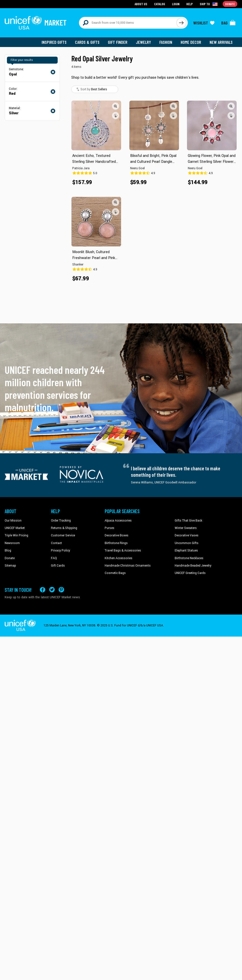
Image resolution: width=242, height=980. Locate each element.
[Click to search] (181, 23)
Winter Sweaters (186, 528)
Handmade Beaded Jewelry (193, 566)
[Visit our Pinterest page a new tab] (61, 590)
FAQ (54, 558)
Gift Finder (118, 42)
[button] (116, 106)
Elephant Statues (186, 550)
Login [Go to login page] (176, 4)
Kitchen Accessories (119, 558)
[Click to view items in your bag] (228, 23)
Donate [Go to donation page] (230, 4)
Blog (8, 550)
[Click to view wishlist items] (204, 23)
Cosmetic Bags (115, 573)
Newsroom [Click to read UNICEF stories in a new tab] (12, 543)
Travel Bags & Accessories (123, 550)
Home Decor (191, 42)
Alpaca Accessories (118, 521)
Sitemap (10, 566)
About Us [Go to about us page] (141, 4)
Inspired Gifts (54, 42)
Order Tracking (61, 521)
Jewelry (143, 42)
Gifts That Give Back (188, 521)
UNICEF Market (15, 528)
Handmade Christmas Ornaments (128, 566)
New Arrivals (221, 42)
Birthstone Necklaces (189, 558)
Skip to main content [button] (121, 0)
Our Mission (13, 521)
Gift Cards (58, 566)
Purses (109, 528)
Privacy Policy (60, 550)
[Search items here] (128, 23)
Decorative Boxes (117, 535)
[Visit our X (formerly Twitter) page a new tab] (52, 590)
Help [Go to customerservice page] (190, 4)
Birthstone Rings (116, 543)
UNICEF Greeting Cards (190, 573)
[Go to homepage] (36, 23)
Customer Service (63, 535)
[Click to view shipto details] (209, 4)
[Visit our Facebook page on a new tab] (43, 590)
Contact (56, 543)
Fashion (166, 42)
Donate (10, 558)
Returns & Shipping (64, 528)
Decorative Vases (187, 535)
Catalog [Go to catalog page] (160, 4)
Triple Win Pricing (16, 535)
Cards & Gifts (87, 42)
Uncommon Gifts (187, 543)
